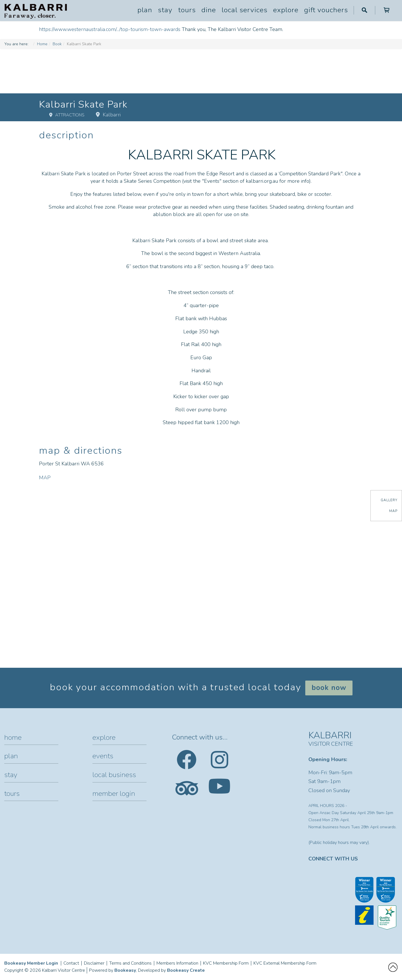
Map (393, 511)
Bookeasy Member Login (31, 963)
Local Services (245, 10)
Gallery (389, 500)
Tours (187, 10)
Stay (165, 10)
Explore (286, 10)
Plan (145, 10)
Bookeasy (125, 970)
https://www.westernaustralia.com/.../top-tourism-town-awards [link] (110, 29)
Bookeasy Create (186, 970)
